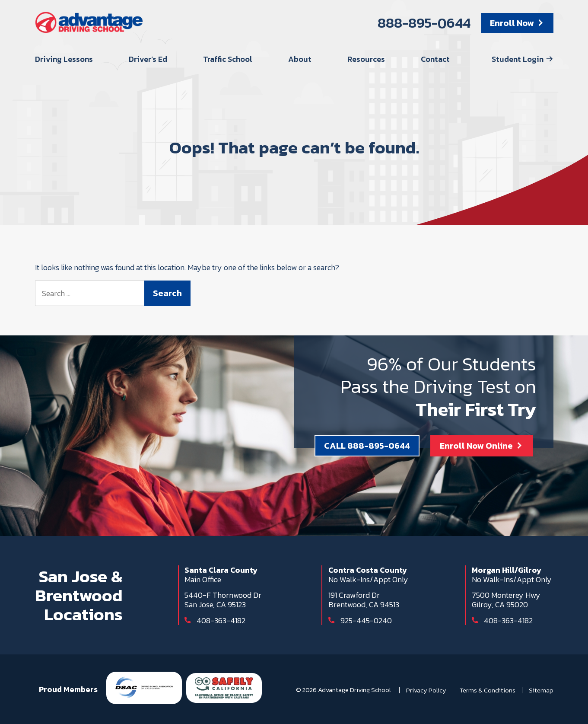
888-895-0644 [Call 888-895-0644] (424, 23)
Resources (366, 59)
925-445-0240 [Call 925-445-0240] (366, 620)
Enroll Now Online (476, 446)
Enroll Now (512, 23)
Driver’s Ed (148, 59)
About (300, 59)
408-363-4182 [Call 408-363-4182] (221, 620)
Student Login (518, 59)
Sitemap (541, 690)
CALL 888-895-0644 (367, 446)
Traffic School (228, 59)
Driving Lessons (64, 59)
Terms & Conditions (488, 690)
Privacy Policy (426, 690)
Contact (435, 59)
